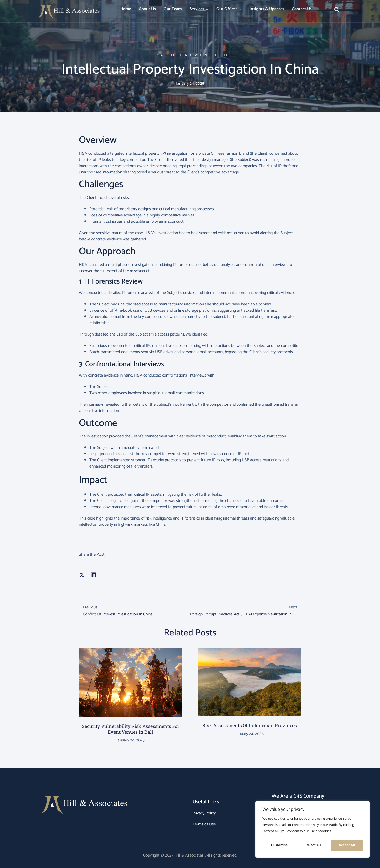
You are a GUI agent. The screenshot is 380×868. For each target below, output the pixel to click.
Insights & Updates (267, 9)
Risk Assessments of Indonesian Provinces (249, 725)
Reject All (313, 845)
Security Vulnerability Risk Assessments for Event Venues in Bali (131, 729)
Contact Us (302, 9)
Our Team (173, 9)
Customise (279, 845)
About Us (147, 9)
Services (199, 9)
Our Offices (229, 9)
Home (126, 9)
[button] (82, 575)
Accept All (347, 845)
